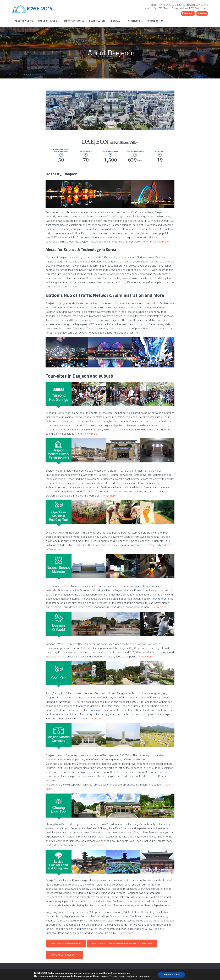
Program (116, 21)
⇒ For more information (156, 242)
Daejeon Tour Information (66, 944)
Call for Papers (49, 21)
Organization (156, 21)
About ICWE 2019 (24, 21)
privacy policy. (143, 976)
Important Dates (74, 21)
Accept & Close (172, 975)
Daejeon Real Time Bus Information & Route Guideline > (122, 944)
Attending (135, 21)
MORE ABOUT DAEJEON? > (64, 955)
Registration (97, 21)
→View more (90, 434)
